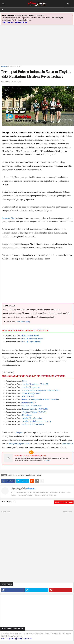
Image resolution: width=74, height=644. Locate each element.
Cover (25, 381)
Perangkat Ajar (8, 218)
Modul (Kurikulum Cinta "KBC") (37, 421)
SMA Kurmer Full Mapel (33, 339)
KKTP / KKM (28, 396)
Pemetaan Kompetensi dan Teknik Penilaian (40, 400)
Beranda (4, 66)
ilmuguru (19, 433)
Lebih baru (6, 512)
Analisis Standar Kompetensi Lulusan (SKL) (41, 390)
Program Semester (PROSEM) (35, 409)
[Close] (72, 15)
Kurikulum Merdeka (33, 475)
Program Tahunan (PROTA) (34, 412)
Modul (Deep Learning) (33, 418)
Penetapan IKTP (29, 403)
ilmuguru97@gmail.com (19, 444)
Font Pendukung (23, 322)
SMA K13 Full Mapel (31, 342)
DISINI (48, 460)
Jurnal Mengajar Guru (31, 393)
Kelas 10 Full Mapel (31, 336)
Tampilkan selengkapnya (64, 502)
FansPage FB (67, 444)
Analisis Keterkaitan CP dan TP (35, 384)
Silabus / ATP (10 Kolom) (33, 424)
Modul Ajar (27, 415)
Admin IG (31, 489)
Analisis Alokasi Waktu (32, 406)
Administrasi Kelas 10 (15, 66)
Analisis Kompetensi (31, 387)
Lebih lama (67, 512)
